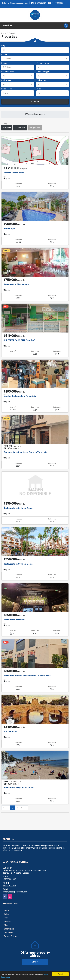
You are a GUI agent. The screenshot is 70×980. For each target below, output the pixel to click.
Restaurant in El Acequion (16, 284)
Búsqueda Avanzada (35, 114)
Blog (6, 925)
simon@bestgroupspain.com (15, 892)
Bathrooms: (42, 80)
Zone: (4, 63)
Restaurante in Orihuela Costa (18, 508)
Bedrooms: (6, 80)
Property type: (43, 63)
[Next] (26, 808)
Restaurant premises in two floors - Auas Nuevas (27, 676)
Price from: (7, 89)
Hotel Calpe (9, 229)
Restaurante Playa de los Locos (19, 788)
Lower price (20, 128)
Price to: (40, 89)
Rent (6, 918)
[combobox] (35, 50)
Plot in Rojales (10, 731)
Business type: (43, 72)
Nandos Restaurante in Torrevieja (20, 396)
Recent (7, 128)
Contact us (9, 933)
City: (3, 46)
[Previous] (4, 808)
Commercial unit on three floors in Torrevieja (25, 452)
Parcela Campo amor (14, 173)
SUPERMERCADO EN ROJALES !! (19, 340)
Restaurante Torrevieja (15, 620)
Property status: (9, 72)
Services (8, 921)
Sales (6, 914)
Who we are (9, 929)
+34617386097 (57, 3)
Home (4, 33)
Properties (13, 33)
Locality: (5, 54)
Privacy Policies (11, 936)
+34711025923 (40, 3)
